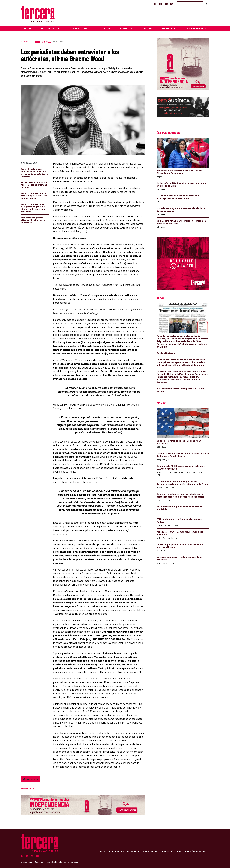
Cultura (105, 28)
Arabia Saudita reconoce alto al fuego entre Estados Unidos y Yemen (35, 196)
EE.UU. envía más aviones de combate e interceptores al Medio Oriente (178, 197)
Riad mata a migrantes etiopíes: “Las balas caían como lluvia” (34, 220)
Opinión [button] (168, 28)
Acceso (75, 862)
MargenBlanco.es (36, 862)
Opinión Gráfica (196, 28)
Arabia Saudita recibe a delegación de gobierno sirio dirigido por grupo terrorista (33, 208)
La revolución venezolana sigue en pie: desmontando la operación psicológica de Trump (183, 483)
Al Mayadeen (27, 42)
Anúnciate (133, 851)
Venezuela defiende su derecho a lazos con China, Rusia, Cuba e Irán (179, 172)
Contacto (104, 851)
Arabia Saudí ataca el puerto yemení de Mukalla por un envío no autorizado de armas (34, 173)
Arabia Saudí (28, 789)
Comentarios (150, 851)
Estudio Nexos (62, 862)
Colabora (118, 851)
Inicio (27, 28)
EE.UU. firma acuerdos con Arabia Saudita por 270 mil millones (34, 185)
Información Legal (171, 851)
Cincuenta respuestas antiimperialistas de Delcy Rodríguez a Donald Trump (183, 455)
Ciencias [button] (126, 28)
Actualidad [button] (49, 28)
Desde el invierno (166, 353)
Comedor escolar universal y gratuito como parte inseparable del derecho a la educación (181, 495)
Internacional (79, 28)
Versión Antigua (195, 851)
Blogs (149, 28)
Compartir (31, 779)
